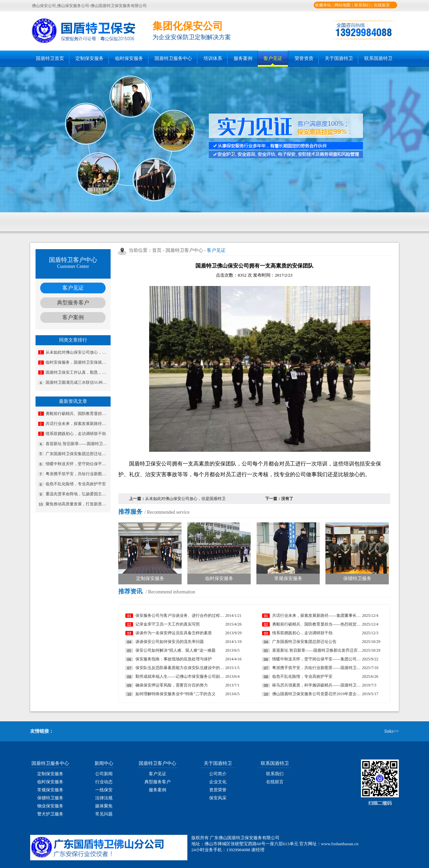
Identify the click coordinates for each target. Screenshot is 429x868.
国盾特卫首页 (50, 58)
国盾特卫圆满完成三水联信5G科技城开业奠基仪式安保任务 (77, 382)
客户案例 (73, 317)
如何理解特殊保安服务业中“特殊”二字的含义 (175, 694)
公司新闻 (104, 774)
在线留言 (382, 5)
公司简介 (218, 774)
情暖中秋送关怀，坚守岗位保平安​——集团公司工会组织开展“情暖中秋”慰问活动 (77, 464)
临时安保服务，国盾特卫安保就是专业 (77, 362)
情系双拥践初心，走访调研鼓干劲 (76, 434)
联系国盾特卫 (378, 58)
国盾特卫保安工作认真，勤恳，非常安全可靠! (77, 372)
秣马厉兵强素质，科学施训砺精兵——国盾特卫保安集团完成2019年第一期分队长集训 (317, 685)
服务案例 (243, 58)
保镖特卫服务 (50, 798)
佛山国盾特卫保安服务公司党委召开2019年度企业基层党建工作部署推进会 (317, 694)
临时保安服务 (129, 58)
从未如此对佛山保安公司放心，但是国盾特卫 (185, 499)
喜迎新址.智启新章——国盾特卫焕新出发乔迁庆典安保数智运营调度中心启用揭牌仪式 (77, 444)
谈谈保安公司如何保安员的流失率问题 (170, 642)
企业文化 (218, 782)
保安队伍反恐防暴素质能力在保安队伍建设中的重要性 (180, 668)
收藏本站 (323, 5)
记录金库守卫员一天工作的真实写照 (168, 624)
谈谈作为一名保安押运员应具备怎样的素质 (174, 633)
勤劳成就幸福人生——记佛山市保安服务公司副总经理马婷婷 (180, 676)
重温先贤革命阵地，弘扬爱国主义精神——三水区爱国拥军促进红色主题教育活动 (77, 494)
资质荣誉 (218, 790)
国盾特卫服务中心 (173, 58)
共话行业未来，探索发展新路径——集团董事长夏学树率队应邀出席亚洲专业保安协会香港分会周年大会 (77, 424)
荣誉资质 (304, 58)
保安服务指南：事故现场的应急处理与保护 (174, 659)
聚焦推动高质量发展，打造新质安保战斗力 (77, 504)
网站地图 (343, 5)
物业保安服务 (50, 806)
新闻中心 (104, 763)
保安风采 (218, 798)
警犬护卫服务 (50, 814)
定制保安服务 (89, 58)
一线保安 (104, 790)
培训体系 (213, 58)
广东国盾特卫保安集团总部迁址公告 (77, 454)
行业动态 (104, 782)
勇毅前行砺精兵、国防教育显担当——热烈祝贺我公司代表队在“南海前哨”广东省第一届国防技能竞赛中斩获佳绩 (77, 414)
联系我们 (362, 5)
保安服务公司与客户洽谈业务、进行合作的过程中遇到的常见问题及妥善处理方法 (180, 616)
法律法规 (104, 798)
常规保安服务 (50, 790)
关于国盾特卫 (339, 58)
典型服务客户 (73, 303)
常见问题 (104, 814)
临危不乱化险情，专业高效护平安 (76, 484)
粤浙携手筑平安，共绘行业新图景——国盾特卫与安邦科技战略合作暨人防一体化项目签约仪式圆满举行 (77, 474)
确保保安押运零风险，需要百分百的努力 (172, 685)
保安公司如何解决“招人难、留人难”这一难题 (175, 650)
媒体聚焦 (104, 806)
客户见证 (273, 58)
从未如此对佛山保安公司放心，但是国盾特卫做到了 (77, 352)
